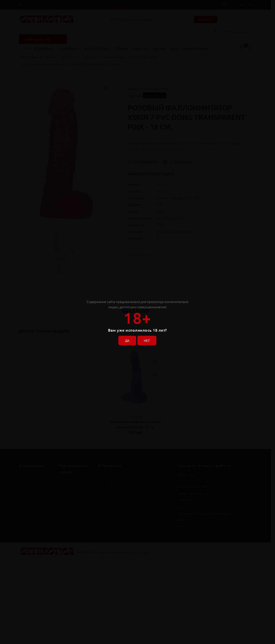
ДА (126, 340)
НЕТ (148, 340)
